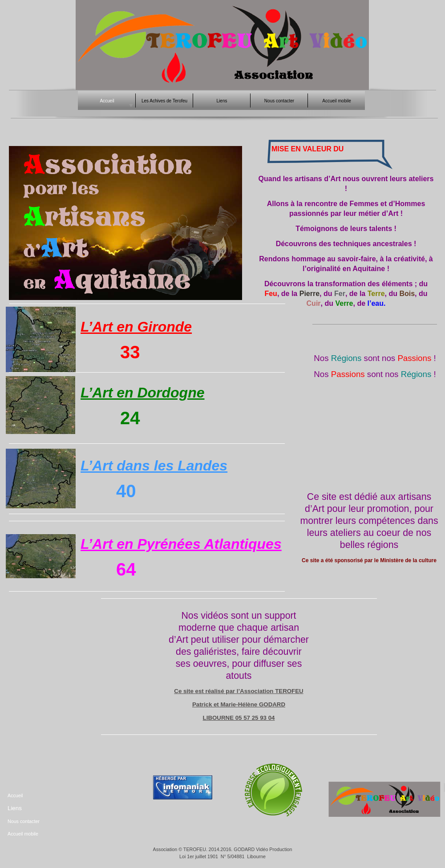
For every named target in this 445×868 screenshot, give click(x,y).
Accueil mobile (23, 834)
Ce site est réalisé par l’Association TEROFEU (239, 691)
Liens (15, 808)
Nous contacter (24, 821)
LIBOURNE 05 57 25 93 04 (239, 718)
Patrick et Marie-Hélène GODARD (239, 704)
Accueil (15, 795)
